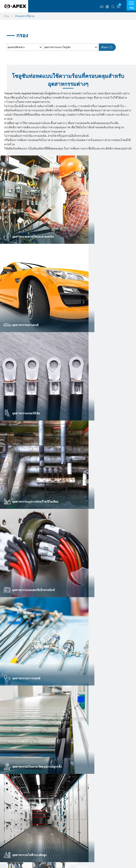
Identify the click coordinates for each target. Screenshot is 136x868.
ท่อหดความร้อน (16, 818)
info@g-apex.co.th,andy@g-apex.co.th (58, 785)
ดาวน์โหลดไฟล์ (95, 834)
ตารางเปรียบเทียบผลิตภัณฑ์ (104, 818)
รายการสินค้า (17, 812)
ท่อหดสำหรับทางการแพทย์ (22, 823)
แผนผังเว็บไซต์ (95, 845)
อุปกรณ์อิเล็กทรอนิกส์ (19, 838)
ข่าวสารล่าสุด (94, 829)
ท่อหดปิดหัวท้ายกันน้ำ (54, 828)
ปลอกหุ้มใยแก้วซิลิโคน (19, 849)
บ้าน (6, 16)
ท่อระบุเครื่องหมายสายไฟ (56, 833)
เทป (9, 833)
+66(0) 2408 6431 (47, 773)
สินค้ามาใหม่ (14, 854)
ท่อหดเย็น (48, 823)
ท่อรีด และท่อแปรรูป (18, 844)
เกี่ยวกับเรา (92, 812)
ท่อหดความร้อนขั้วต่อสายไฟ (22, 828)
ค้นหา (107, 47)
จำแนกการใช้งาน (97, 823)
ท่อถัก (46, 818)
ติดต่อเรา (91, 840)
